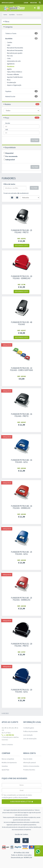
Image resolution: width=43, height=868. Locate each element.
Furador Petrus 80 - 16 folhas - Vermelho (21, 507)
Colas (9, 58)
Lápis (9, 45)
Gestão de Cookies (21, 834)
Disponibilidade (10, 147)
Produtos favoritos (29, 770)
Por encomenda (11, 156)
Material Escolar (21, 96)
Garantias (5, 766)
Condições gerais (29, 728)
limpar (37, 118)
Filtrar (35, 140)
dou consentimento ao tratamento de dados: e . (17, 796)
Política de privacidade (30, 731)
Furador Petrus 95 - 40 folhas (21, 323)
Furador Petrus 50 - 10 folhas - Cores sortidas (21, 369)
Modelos (8, 104)
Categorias (9, 27)
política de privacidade (21, 797)
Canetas (10, 42)
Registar (33, 3)
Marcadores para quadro (15, 53)
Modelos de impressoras (9, 763)
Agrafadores (11, 64)
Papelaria (21, 91)
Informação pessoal (29, 763)
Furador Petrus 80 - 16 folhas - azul (21, 461)
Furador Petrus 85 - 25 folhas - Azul (21, 553)
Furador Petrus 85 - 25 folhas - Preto (21, 231)
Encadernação (12, 82)
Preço (7, 118)
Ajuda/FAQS (5, 770)
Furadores (11, 66)
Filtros (7, 22)
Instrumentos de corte (14, 61)
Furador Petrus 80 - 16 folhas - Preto (21, 415)
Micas (9, 80)
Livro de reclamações (30, 739)
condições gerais (7, 797)
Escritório (21, 38)
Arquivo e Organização (14, 85)
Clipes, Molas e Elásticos (15, 72)
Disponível (9, 153)
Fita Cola (10, 56)
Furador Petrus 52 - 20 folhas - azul (21, 691)
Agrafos (9, 69)
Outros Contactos (7, 745)
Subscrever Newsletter (22, 802)
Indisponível (9, 160)
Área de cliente (28, 759)
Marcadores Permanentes (15, 50)
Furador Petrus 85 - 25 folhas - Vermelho (21, 599)
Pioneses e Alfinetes (13, 74)
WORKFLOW (28, 857)
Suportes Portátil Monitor (15, 77)
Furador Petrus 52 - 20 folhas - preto (21, 645)
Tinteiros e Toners (21, 33)
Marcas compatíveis (8, 759)
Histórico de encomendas (31, 766)
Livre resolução (28, 735)
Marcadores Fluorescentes (15, 48)
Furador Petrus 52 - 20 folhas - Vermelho (21, 277)
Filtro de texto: (9, 184)
